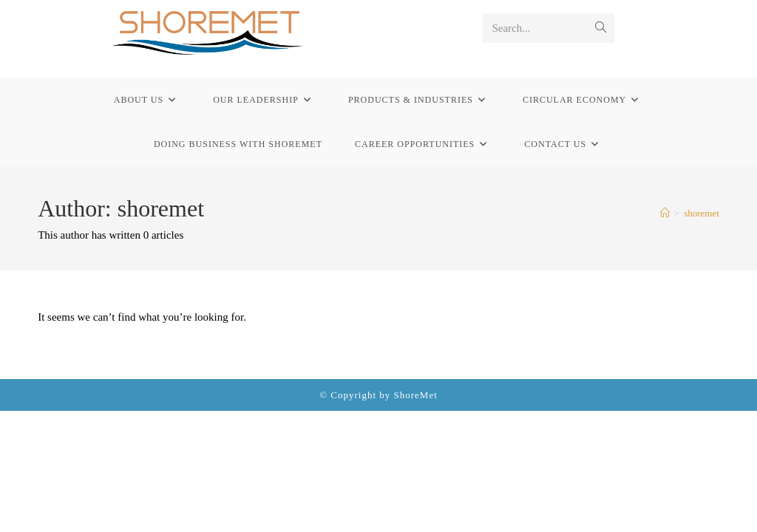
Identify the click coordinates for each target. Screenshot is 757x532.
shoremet (702, 213)
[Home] (665, 213)
